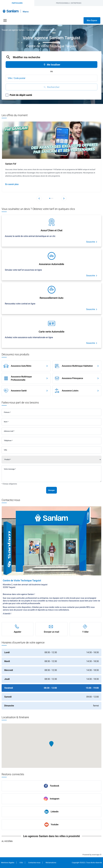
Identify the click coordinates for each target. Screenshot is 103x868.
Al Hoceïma (7, 841)
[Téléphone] (51, 441)
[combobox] (51, 78)
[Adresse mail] (51, 431)
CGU (21, 863)
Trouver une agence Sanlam (13, 30)
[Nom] (51, 422)
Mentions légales (8, 863)
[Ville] (51, 450)
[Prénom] (51, 412)
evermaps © (97, 855)
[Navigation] (5, 21)
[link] (26, 366)
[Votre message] (51, 474)
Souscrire (91, 242)
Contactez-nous (34, 863)
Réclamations (51, 863)
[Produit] (51, 460)
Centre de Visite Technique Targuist (41, 30)
